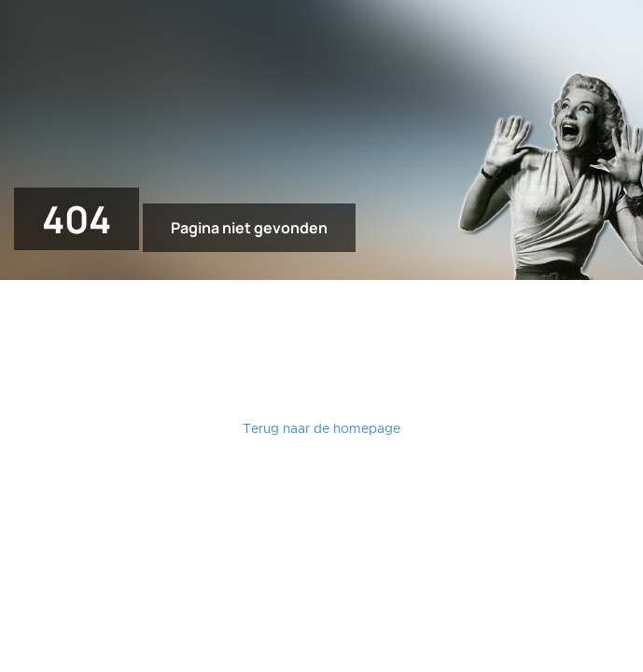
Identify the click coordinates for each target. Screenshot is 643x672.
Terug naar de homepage (321, 429)
